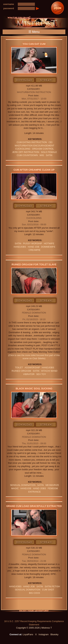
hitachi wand (49, 371)
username (9, 4)
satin (49, 155)
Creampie (35, 250)
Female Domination (34, 313)
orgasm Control (43, 149)
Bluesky (55, 634)
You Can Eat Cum (34, 44)
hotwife (49, 243)
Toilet (19, 368)
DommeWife (48, 247)
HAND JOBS (39, 488)
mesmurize (52, 485)
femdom (53, 488)
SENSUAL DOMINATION (23, 485)
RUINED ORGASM (21, 371)
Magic (15, 488)
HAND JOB (33, 247)
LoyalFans (28, 634)
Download (24, 80)
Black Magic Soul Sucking (34, 389)
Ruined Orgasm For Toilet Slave (34, 264)
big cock (35, 593)
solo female (49, 152)
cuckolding (23, 149)
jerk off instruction (26, 152)
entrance (35, 492)
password (9, 8)
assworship (32, 368)
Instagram (44, 634)
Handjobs (20, 247)
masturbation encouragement (35, 146)
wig (42, 155)
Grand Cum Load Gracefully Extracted (34, 506)
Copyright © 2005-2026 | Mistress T (34, 628)
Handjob (26, 488)
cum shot (48, 590)
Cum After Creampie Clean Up (34, 170)
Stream (46, 80)
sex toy (41, 374)
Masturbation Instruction (34, 92)
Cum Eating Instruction (32, 142)
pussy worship (33, 243)
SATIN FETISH (52, 586)
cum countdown (27, 155)
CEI (51, 142)
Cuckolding (34, 218)
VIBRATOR (29, 374)
